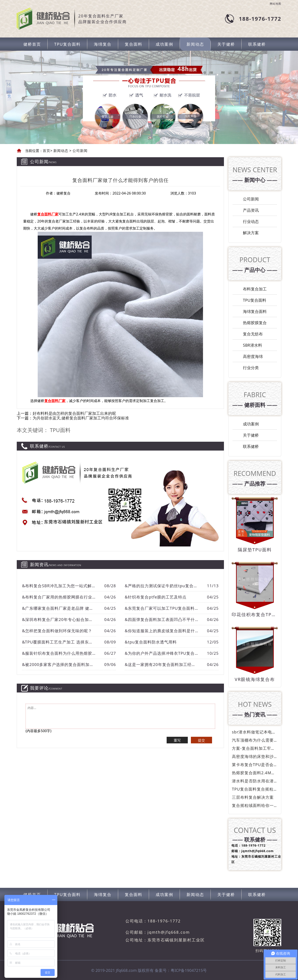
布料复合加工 (255, 289)
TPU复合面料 (67, 44)
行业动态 (251, 221)
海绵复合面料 (255, 311)
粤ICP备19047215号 (189, 970)
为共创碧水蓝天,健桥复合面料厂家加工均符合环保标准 (81, 418)
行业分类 (251, 368)
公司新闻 (79, 151)
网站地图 (276, 4)
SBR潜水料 (252, 345)
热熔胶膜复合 (255, 323)
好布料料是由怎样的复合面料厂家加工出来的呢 (74, 413)
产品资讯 (251, 210)
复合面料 (134, 44)
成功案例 (164, 44)
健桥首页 (32, 44)
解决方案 (251, 233)
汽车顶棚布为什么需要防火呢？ (261, 740)
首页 (47, 151)
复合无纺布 (253, 334)
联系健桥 (257, 44)
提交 (201, 740)
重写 (177, 740)
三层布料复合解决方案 (253, 797)
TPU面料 (60, 430)
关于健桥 (226, 44)
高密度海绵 (253, 356)
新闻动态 (195, 44)
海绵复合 (103, 44)
